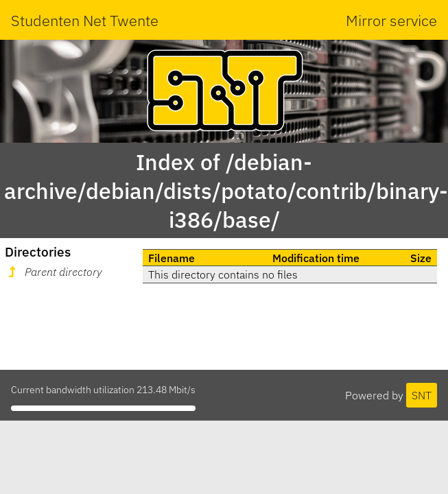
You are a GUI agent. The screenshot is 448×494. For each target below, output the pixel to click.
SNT (422, 395)
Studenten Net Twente (85, 20)
